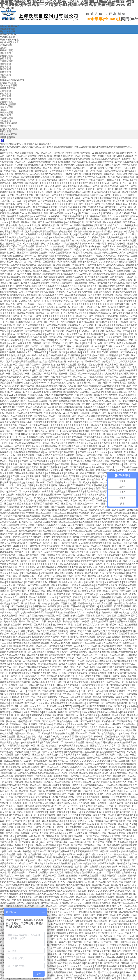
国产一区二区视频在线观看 (30, 325)
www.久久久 (77, 534)
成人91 (130, 259)
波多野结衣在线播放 (109, 918)
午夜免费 (107, 392)
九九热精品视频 (36, 588)
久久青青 (8, 168)
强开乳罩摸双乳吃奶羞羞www (97, 313)
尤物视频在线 (46, 156)
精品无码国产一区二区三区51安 (45, 570)
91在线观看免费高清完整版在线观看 (110, 153)
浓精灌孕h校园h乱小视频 (113, 939)
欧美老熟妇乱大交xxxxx (62, 301)
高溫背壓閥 (5, 75)
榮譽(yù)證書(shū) (9, 34)
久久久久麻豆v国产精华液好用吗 (77, 737)
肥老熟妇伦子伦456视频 (107, 316)
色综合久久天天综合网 (30, 225)
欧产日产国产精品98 (75, 219)
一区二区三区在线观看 (64, 513)
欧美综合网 (115, 431)
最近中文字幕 (7, 153)
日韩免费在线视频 (92, 476)
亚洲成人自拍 (101, 325)
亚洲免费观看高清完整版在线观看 (56, 567)
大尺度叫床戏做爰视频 (103, 340)
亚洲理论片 (105, 664)
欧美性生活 (83, 746)
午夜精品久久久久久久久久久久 (51, 525)
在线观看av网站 (38, 244)
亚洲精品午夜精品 (30, 573)
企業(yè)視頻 (6, 45)
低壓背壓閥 (5, 59)
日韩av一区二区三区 (88, 664)
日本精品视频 (93, 743)
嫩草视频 (7, 407)
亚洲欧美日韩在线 (111, 676)
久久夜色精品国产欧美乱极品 (84, 975)
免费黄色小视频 (86, 310)
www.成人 (82, 237)
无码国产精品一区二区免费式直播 (65, 969)
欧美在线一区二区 (42, 228)
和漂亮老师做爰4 (71, 622)
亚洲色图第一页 (60, 827)
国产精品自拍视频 (17, 873)
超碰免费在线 (62, 718)
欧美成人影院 (74, 788)
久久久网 (53, 597)
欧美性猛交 (91, 963)
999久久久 (72, 204)
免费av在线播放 (114, 555)
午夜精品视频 (64, 785)
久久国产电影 (49, 930)
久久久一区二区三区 (128, 256)
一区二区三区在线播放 (75, 380)
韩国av (118, 613)
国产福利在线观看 (108, 646)
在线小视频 (88, 785)
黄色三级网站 (120, 531)
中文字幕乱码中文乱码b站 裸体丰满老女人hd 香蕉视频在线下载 (52, 488)
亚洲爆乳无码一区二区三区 (112, 259)
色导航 (17, 749)
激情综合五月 (52, 746)
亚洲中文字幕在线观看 (106, 198)
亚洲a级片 (101, 616)
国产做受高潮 (66, 479)
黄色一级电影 (55, 622)
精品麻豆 (28, 422)
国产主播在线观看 (90, 709)
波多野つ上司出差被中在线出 (73, 180)
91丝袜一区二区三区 (37, 646)
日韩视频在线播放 (85, 165)
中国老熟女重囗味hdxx (50, 495)
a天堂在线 (77, 171)
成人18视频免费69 (112, 845)
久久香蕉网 (32, 192)
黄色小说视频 (42, 797)
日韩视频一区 (17, 159)
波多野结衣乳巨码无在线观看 (84, 827)
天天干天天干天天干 (53, 380)
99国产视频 (103, 352)
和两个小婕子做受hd (106, 470)
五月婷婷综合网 (24, 228)
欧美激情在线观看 (100, 431)
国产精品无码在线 (25, 219)
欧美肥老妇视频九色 (88, 794)
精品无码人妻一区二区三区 (19, 561)
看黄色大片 (63, 652)
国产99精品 (115, 310)
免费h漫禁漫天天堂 (24, 776)
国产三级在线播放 (103, 531)
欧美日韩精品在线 (74, 440)
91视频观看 (16, 712)
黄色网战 (10, 219)
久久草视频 (132, 682)
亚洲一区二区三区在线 (108, 963)
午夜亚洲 (10, 286)
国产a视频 (121, 367)
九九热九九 (54, 298)
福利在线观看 (128, 171)
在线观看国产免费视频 (53, 492)
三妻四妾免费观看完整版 (62, 797)
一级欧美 (66, 304)
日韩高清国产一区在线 (34, 676)
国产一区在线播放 (100, 570)
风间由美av (122, 204)
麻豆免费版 (35, 616)
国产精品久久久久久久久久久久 (93, 452)
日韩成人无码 (57, 873)
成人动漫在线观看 (62, 265)
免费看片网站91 (128, 374)
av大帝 (59, 262)
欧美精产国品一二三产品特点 (29, 174)
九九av (61, 830)
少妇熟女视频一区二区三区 (13, 162)
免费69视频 (107, 513)
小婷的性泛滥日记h (96, 241)
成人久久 (94, 727)
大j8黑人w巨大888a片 (11, 851)
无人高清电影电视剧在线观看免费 (42, 232)
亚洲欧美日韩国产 (128, 319)
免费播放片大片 (8, 455)
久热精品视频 (78, 616)
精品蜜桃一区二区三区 (28, 180)
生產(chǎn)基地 (7, 37)
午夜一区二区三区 (72, 467)
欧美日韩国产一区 (126, 812)
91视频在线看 (64, 879)
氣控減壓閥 (5, 131)
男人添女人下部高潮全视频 (104, 425)
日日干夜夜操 (7, 174)
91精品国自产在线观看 (68, 685)
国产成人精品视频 (21, 268)
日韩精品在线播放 (89, 685)
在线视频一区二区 (114, 334)
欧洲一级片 (35, 821)
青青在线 (32, 549)
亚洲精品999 (124, 616)
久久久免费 (85, 806)
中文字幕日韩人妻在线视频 (65, 228)
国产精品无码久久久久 (44, 371)
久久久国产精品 (117, 325)
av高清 (47, 449)
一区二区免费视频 (52, 389)
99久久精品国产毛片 (127, 213)
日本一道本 (91, 277)
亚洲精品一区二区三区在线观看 (97, 788)
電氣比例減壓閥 (8, 137)
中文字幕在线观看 (51, 358)
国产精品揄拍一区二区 (26, 791)
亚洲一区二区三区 (68, 374)
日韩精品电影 (56, 392)
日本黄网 (27, 392)
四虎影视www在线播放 (121, 685)
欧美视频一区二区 (125, 897)
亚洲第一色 (120, 168)
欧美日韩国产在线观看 (87, 358)
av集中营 (100, 458)
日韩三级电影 (67, 540)
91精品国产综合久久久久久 (14, 189)
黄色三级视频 (46, 192)
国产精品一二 (120, 543)
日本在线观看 (31, 295)
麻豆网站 (80, 851)
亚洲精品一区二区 (63, 809)
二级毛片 (132, 543)
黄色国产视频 (86, 292)
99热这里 (30, 806)
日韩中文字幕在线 (47, 815)
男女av (54, 377)
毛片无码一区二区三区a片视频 (48, 576)
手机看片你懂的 (97, 180)
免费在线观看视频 (69, 848)
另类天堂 (14, 461)
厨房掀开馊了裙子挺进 (117, 561)
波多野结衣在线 (85, 495)
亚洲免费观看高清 (17, 870)
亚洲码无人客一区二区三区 (55, 225)
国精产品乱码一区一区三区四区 (102, 703)
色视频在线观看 (73, 561)
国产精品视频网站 (79, 652)
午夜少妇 (49, 413)
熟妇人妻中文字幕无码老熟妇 (92, 177)
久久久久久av (130, 525)
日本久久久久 (41, 498)
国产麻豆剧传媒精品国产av (117, 588)
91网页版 (75, 253)
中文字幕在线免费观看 (62, 283)
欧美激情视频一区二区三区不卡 (49, 561)
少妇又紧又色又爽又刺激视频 (94, 210)
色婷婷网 (121, 739)
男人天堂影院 (13, 177)
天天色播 (13, 464)
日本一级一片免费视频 (115, 455)
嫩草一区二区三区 (117, 761)
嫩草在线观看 (42, 425)
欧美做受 (80, 797)
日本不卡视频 (57, 419)
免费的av (45, 377)
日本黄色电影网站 (84, 972)
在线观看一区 (129, 159)
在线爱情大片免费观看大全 (109, 679)
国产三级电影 (88, 328)
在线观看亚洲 (114, 449)
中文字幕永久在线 (87, 591)
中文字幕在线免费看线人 (64, 428)
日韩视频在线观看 (120, 661)
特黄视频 (124, 322)
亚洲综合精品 (35, 168)
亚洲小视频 (32, 709)
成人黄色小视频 (33, 358)
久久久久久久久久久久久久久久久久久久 (59, 183)
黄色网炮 (4, 295)
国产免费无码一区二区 (45, 416)
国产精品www (46, 724)
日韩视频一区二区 (42, 343)
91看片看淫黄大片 (79, 936)
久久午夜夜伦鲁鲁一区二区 (109, 525)
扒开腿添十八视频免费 (124, 292)
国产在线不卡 (52, 322)
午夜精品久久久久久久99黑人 (115, 349)
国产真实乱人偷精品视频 (55, 307)
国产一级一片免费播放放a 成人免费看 (33, 234)
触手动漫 (45, 540)
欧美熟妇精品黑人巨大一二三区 (50, 806)
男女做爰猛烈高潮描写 (19, 198)
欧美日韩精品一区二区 (100, 564)
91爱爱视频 (46, 661)
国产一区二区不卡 (60, 939)
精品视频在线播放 (51, 310)
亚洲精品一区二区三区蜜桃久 (101, 758)
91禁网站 (108, 818)
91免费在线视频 (35, 818)
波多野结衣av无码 (66, 803)
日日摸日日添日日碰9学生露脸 (80, 470)
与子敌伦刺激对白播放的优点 (15, 259)
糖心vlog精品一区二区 (43, 842)
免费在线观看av (86, 256)
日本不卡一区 (54, 304)
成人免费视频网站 (9, 501)
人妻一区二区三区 (69, 210)
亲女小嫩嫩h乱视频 (112, 222)
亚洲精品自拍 (34, 546)
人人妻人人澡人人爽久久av (70, 334)
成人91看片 (115, 915)
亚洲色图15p (62, 682)
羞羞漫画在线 (74, 507)
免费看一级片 (89, 352)
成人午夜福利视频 (47, 691)
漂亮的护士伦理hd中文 (97, 915)
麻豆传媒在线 (50, 712)
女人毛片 (132, 367)
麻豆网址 (49, 758)
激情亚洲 (112, 616)
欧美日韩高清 (116, 189)
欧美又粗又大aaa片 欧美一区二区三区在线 (96, 824)
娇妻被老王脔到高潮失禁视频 (73, 401)
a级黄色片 (45, 328)
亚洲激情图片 (34, 476)
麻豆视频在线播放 (110, 186)
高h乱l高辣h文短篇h (25, 797)
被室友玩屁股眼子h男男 (37, 213)
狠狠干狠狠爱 (73, 537)
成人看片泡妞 (131, 788)
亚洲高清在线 (30, 800)
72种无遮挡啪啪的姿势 (44, 464)
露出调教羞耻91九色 (47, 398)
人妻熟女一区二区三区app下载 (105, 552)
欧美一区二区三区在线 (90, 222)
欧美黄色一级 (72, 473)
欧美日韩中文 (44, 739)
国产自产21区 (117, 570)
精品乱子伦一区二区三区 (29, 721)
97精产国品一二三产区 (75, 501)
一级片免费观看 (55, 171)
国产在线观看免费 (41, 419)
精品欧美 (58, 156)
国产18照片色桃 (45, 549)
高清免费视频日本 (42, 349)
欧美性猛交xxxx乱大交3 (114, 253)
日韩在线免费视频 (57, 355)
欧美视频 (116, 637)
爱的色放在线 (24, 737)
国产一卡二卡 (113, 467)
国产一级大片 (15, 392)
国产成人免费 (49, 280)
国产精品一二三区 (115, 625)
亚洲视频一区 (131, 446)
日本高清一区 (108, 367)
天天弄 (126, 331)
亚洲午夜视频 (50, 830)
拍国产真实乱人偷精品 (109, 749)
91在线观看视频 (68, 322)
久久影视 (44, 833)
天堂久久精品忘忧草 (121, 283)
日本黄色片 (102, 960)
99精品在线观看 (98, 449)
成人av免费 (116, 667)
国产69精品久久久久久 (107, 322)
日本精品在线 (17, 183)
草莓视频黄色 (39, 440)
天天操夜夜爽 (15, 739)
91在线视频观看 (79, 434)
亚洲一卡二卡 (87, 691)
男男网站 (105, 700)
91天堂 (40, 609)
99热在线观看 (93, 219)
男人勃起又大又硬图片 (114, 265)
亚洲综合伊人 (85, 604)
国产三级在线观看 (122, 228)
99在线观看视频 (111, 809)
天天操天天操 (8, 228)
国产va (116, 156)
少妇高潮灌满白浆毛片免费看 (101, 730)
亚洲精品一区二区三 (109, 398)
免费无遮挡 (104, 567)
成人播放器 (119, 289)
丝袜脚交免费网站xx (48, 479)
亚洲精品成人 (69, 888)
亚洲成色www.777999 (89, 504)
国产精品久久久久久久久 (99, 262)
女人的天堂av (93, 600)
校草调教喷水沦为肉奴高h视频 (33, 337)
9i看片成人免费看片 (44, 628)
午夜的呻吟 (12, 576)
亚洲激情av (61, 885)
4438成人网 (110, 271)
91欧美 (62, 679)
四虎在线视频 (108, 697)
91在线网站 (122, 794)
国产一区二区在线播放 (66, 543)
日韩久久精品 (42, 237)
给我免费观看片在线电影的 (78, 392)
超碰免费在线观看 (60, 585)
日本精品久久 (124, 864)
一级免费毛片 (36, 204)
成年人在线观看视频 (85, 301)
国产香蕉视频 (119, 510)
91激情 (41, 697)
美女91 (87, 597)
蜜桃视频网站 (25, 576)
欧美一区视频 (7, 752)
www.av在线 (110, 516)
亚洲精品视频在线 (15, 582)
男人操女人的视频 (47, 271)
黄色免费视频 (65, 398)
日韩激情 (118, 232)
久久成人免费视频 (78, 682)
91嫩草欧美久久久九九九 (88, 498)
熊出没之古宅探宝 (105, 298)
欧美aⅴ (69, 640)
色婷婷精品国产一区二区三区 (56, 616)
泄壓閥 (3, 77)
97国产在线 (80, 479)
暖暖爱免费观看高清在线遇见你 (15, 682)
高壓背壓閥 (5, 64)
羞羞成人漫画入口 (62, 461)
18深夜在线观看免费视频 (45, 207)
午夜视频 (89, 437)
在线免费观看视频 (53, 613)
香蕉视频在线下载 (125, 340)
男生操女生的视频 (53, 165)
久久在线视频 (8, 495)
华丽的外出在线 (60, 476)
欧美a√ (113, 767)
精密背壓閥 (5, 94)
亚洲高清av (75, 718)
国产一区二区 (30, 600)
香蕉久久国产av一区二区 (59, 289)
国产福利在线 (65, 906)
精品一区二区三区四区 (107, 670)
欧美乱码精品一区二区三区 (105, 806)
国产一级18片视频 (51, 924)
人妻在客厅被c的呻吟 (42, 268)
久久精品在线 (41, 522)
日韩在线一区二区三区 (120, 183)
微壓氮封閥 (5, 126)
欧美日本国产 (101, 395)
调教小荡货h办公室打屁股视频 (62, 591)
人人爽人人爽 (57, 470)
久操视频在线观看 (30, 507)
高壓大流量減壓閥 (9, 123)
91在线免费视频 (31, 661)
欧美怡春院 (64, 606)
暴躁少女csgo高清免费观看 (13, 588)
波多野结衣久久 (110, 362)
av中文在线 (66, 298)
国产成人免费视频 (83, 951)
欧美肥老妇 (44, 404)
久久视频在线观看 (89, 259)
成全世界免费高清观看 (38, 470)
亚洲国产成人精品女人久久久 (110, 225)
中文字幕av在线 (65, 280)
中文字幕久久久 (37, 241)
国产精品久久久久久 (84, 978)
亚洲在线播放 (109, 800)
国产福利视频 (117, 277)
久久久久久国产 (66, 921)
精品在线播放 (86, 873)
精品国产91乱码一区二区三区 (95, 473)
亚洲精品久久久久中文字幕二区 (105, 746)
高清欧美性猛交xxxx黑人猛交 (52, 794)
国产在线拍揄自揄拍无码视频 (35, 177)
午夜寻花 (28, 897)
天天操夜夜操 (67, 867)
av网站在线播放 (18, 709)
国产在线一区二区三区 (30, 785)
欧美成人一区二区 (129, 186)
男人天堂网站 (101, 310)
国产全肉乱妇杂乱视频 (81, 531)
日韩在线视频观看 (28, 788)
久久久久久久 (95, 434)
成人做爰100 (6, 395)
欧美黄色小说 (55, 954)
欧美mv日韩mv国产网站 (95, 244)
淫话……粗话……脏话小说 (13, 485)
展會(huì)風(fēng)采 (9, 40)
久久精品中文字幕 (97, 237)
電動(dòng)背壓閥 (9, 86)
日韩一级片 (123, 516)
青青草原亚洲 (15, 579)
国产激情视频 (129, 870)
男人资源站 (57, 443)
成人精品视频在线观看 (95, 216)
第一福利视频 (17, 782)
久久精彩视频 (116, 452)
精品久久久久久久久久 (35, 706)
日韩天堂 (46, 476)
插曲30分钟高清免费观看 (125, 262)
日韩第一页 (100, 694)
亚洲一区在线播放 (15, 431)
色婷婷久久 (75, 939)
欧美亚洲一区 (90, 343)
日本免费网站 (104, 903)
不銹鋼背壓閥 (6, 50)
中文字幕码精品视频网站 (82, 225)
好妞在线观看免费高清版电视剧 (106, 274)
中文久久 (77, 903)
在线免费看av (72, 222)
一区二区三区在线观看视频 (87, 676)
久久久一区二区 (90, 646)
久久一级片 (38, 718)
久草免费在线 (125, 198)
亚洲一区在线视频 (37, 171)
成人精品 (131, 346)
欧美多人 (41, 473)
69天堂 (118, 162)
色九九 (29, 159)
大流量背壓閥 (6, 102)
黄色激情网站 (66, 232)
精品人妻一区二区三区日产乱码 (119, 936)
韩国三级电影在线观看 (93, 355)
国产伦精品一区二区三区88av (28, 407)
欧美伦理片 (132, 730)
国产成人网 (59, 153)
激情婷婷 (77, 785)
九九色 (73, 234)
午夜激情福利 (96, 516)
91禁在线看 (117, 791)
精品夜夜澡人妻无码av (15, 670)
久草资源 (30, 483)
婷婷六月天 (83, 888)
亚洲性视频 (88, 718)
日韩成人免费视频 (111, 171)
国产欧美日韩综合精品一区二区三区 (43, 431)
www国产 (89, 458)
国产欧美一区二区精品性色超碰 (66, 313)
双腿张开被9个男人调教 (20, 274)
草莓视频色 (100, 495)
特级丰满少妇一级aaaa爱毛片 (61, 555)
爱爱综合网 (60, 655)
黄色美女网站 (58, 537)
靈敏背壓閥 (5, 67)
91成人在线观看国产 (94, 334)
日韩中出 (28, 371)
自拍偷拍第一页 (37, 836)
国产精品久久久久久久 (90, 213)
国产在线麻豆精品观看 (75, 337)
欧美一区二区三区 (128, 909)
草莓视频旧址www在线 (12, 658)
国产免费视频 (25, 679)
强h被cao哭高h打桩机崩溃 (102, 897)
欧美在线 (49, 860)
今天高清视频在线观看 (72, 216)
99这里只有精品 (96, 377)
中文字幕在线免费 (55, 473)
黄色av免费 (12, 225)
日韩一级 (28, 803)
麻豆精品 (23, 171)
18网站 (130, 649)
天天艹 (68, 171)
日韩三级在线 (53, 241)
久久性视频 (79, 280)
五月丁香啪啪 (95, 295)
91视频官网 (25, 419)
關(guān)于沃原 (7, 32)
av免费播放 (105, 715)
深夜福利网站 (111, 930)
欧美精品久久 (50, 855)
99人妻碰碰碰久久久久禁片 (56, 531)
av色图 (111, 177)
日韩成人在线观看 (13, 619)
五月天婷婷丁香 (61, 634)
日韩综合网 (94, 682)
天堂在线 (90, 616)
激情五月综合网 (113, 165)
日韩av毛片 (98, 830)
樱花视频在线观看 (82, 860)
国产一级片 (54, 737)
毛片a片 (63, 485)
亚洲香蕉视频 (74, 355)
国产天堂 (64, 936)
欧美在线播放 (84, 234)
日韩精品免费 (44, 579)
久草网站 (75, 776)
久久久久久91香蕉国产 (119, 216)
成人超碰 (9, 888)
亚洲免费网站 (118, 286)
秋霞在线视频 (98, 485)
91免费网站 (130, 452)
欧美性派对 (69, 165)
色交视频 (13, 419)
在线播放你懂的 (96, 207)
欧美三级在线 (50, 785)
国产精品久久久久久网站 (37, 703)
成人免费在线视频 (89, 522)
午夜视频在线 (131, 225)
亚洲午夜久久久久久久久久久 (96, 891)
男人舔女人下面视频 (89, 483)
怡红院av (11, 721)
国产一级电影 (95, 265)
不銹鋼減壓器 (6, 113)
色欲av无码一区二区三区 (74, 201)
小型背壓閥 (5, 96)
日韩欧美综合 (88, 679)
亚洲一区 (23, 685)
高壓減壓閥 (5, 121)
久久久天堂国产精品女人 (63, 346)
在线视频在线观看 (103, 292)
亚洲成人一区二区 (79, 510)
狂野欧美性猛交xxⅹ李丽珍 (55, 773)
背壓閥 (3, 48)
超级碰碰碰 (127, 637)
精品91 (92, 283)
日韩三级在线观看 (31, 767)
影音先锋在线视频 (110, 319)
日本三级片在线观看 (103, 604)
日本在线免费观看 (38, 597)
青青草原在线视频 (42, 857)
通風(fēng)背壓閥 (8, 104)
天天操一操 (15, 398)
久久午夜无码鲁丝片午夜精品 (46, 216)
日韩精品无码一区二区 (119, 244)
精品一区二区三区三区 (53, 516)
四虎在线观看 (41, 422)
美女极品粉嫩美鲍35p (21, 207)
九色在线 (97, 253)
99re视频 (95, 319)
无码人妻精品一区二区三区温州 (100, 440)
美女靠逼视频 (119, 715)
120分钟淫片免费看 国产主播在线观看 (107, 422)
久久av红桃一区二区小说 (82, 198)
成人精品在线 (109, 779)
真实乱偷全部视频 (15, 358)
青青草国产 (91, 933)
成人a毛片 (79, 582)
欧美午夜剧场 (94, 613)
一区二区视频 (15, 803)
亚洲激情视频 (72, 246)
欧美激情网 (81, 540)
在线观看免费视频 (98, 673)
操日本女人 (44, 600)
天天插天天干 (25, 410)
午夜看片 (70, 419)
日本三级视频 (54, 244)
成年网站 (23, 864)
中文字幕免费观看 (34, 727)
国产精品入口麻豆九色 (36, 582)
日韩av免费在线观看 (25, 473)
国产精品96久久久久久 (43, 682)
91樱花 (83, 228)
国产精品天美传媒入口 (77, 552)
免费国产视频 (105, 156)
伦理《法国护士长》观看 (66, 340)
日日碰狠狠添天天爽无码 (40, 162)
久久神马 (108, 534)
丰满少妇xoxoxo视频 (105, 628)
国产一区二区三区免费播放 (102, 204)
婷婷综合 (58, 501)
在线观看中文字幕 (46, 434)
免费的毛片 (61, 386)
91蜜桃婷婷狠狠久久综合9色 (62, 383)
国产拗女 (50, 619)
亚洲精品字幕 (114, 192)
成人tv (26, 244)
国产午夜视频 (61, 549)
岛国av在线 (113, 954)
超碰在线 (94, 773)
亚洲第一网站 (90, 156)
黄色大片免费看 (107, 522)
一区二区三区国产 (34, 374)
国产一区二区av (107, 794)
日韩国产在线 (52, 936)
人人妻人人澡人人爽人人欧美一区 (105, 401)
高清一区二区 (21, 860)
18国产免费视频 (99, 803)
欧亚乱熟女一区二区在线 (35, 298)
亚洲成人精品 (118, 558)
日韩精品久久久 (114, 180)
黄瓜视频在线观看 (78, 549)
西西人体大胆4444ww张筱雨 (110, 957)
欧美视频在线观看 (64, 951)
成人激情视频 (131, 597)
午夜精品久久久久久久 (55, 204)
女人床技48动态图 (58, 688)
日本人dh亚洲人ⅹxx (27, 271)
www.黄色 (38, 679)
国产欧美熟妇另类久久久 (12, 377)
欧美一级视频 (8, 195)
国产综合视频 (126, 280)
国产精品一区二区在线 (11, 416)
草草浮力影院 (51, 374)
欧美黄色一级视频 (91, 697)
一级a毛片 (41, 304)
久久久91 (94, 464)
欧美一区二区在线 (65, 371)
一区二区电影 (8, 322)
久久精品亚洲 (32, 658)
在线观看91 (5, 237)
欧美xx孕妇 (67, 637)
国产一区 (83, 204)
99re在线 (77, 839)
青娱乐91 (109, 174)
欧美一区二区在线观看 (11, 265)
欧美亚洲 (33, 724)
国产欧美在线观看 (98, 833)
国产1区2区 (31, 770)
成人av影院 (104, 528)
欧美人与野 (76, 697)
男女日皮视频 (28, 525)
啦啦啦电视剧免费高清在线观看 (30, 809)
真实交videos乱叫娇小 (109, 712)
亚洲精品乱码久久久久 (87, 579)
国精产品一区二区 (73, 156)
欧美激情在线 (90, 864)
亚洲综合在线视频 (26, 250)
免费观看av (46, 507)
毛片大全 (72, 386)
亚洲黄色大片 (62, 483)
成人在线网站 (130, 555)
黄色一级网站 (69, 495)
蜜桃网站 (44, 694)
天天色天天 (118, 933)
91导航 (75, 265)
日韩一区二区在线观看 (34, 625)
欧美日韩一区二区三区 (44, 410)
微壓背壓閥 (5, 53)
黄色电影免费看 (14, 319)
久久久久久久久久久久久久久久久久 (89, 304)
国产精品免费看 (117, 848)
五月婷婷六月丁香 (128, 918)
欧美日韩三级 (128, 873)
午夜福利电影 (104, 933)
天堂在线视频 (78, 606)
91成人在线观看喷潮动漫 (102, 162)
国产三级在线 (94, 519)
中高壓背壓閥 (6, 61)
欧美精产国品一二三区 (100, 510)
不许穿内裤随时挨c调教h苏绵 (29, 165)
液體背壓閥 (5, 99)
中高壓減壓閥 (6, 118)
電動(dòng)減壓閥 (9, 134)
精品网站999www (38, 383)
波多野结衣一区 (9, 773)
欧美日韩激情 (57, 250)
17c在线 (4, 461)
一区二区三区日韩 (95, 419)
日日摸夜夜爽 (19, 546)
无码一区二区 (15, 492)
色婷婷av (21, 192)
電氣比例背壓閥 (8, 88)
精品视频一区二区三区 (77, 727)
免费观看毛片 (30, 739)
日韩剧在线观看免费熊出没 (69, 818)
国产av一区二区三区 (86, 734)
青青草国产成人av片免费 (79, 153)
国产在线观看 (13, 833)
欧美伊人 (121, 730)
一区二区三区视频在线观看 (62, 519)
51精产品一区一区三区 (90, 362)
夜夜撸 (50, 340)
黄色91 (106, 879)
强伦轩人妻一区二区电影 (38, 428)
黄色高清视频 (48, 292)
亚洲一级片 (113, 860)
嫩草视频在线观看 (26, 313)
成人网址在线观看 (33, 389)
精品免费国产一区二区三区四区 (26, 331)
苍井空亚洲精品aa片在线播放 (14, 289)
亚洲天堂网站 (50, 891)
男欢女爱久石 (80, 779)
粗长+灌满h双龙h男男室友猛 (17, 210)
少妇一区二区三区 (44, 153)
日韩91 (31, 485)
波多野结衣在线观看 (67, 365)
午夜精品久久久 (25, 352)
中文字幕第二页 (39, 737)
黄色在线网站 (88, 670)
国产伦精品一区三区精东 (84, 594)
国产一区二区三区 (45, 483)
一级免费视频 (128, 749)
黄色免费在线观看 (15, 346)
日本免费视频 (121, 855)
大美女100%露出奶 (33, 712)
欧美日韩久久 (127, 156)
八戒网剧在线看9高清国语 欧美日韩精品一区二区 (88, 195)
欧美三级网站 (55, 957)
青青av (88, 619)
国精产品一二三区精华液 (122, 250)
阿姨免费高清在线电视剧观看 (103, 386)
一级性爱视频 (98, 331)
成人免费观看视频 (25, 195)
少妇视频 (128, 576)
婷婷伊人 (49, 978)
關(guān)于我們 (7, 29)
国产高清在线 (104, 637)
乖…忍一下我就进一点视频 (55, 649)
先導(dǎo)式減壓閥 (9, 129)
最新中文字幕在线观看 (34, 340)
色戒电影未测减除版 (48, 664)
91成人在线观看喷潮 (59, 253)
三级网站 (41, 455)
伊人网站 (118, 818)
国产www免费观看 (54, 174)
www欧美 (49, 718)
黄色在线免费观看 (80, 464)
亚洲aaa (73, 483)
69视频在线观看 (18, 673)
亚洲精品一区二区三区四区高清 (64, 522)
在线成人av (98, 631)
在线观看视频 (81, 283)
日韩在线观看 (41, 352)
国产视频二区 (85, 365)
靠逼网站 (85, 431)
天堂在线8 (69, 558)
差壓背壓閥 (5, 91)
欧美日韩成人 (7, 613)
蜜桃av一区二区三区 (18, 334)
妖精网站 (24, 616)
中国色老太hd (83, 174)
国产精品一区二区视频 (53, 331)
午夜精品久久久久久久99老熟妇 (74, 274)
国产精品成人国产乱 (111, 836)
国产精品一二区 (60, 343)
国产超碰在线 (66, 915)
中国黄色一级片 (27, 425)
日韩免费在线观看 (49, 180)
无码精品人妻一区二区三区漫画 (34, 301)
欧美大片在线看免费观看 (100, 228)
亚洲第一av (75, 812)
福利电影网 (128, 449)
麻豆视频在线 (29, 900)
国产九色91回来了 (53, 467)
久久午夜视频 (62, 198)
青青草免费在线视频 (115, 389)
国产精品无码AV (27, 501)
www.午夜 (74, 842)
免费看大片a (109, 246)
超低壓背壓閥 (6, 56)
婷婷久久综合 (36, 860)
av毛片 (23, 691)
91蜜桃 (29, 349)
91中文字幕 (65, 446)
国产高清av (82, 564)
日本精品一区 (26, 522)
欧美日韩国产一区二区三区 (64, 177)
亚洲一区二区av (14, 244)
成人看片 (104, 446)
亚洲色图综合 (36, 552)
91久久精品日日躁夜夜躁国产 (54, 510)
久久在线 (95, 513)
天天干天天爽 (7, 715)
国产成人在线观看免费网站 (51, 222)
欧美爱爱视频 (80, 207)
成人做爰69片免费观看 (119, 815)
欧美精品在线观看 (15, 498)
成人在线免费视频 (31, 749)
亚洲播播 (50, 885)
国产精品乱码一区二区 (73, 924)
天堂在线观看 (106, 606)
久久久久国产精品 (82, 830)
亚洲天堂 (83, 386)
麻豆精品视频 (29, 398)
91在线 (69, 830)
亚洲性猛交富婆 (16, 328)
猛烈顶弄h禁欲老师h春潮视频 (92, 192)
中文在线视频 (85, 815)
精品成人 (99, 785)
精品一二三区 (11, 679)
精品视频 (76, 404)
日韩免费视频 (83, 755)
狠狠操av (68, 779)
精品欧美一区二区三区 (17, 413)
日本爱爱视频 (11, 425)
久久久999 (67, 833)
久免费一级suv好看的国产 (49, 186)
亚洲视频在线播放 (47, 791)
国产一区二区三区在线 (105, 428)
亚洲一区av (81, 371)
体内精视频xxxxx (30, 894)
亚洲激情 (132, 470)
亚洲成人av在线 (61, 234)
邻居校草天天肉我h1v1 (11, 706)
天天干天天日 (69, 957)
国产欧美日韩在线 (19, 383)
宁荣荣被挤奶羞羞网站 (11, 277)
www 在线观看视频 (24, 153)
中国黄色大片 (78, 857)
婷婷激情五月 (49, 652)
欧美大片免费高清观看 (27, 286)
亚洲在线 (15, 222)
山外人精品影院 (14, 280)
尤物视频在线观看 (100, 622)
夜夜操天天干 (92, 851)
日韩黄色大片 (72, 945)
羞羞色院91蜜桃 (80, 162)
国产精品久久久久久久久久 (73, 767)
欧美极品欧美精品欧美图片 (60, 676)
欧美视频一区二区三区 (69, 712)
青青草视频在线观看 (113, 295)
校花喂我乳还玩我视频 (71, 407)
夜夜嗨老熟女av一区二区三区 (40, 543)
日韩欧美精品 (102, 821)
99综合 (64, 319)
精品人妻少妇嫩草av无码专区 (69, 573)
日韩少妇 (107, 476)
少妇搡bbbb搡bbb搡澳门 (35, 355)
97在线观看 (37, 978)
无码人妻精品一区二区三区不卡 (104, 371)
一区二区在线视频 (18, 606)
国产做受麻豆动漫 (33, 449)
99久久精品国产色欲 (36, 367)
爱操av (22, 622)
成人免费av (112, 241)
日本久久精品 (110, 549)
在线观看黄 (63, 812)
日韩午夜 (107, 383)
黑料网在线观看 (29, 222)
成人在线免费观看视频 (65, 192)
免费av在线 (82, 673)
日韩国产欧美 (65, 597)
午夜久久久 (87, 507)
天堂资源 (99, 165)
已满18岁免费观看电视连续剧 (16, 216)
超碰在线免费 (11, 622)
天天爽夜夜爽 (91, 443)
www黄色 (73, 773)
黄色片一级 (77, 879)
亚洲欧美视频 (49, 365)
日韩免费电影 (69, 159)
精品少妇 (123, 824)
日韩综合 (45, 443)
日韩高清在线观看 (70, 431)
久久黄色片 (81, 770)
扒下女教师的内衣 (129, 467)
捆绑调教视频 (23, 322)
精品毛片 (122, 428)
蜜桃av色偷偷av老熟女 (94, 467)
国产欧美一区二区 (50, 903)
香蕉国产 (4, 709)
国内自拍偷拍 (111, 537)
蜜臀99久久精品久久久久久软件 (121, 458)
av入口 (50, 809)
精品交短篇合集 (130, 192)
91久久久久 (90, 634)
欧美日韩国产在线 (24, 827)
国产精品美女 (62, 842)
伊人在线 (4, 398)
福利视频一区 (88, 268)
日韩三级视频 (64, 594)
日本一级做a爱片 (53, 888)
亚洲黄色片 (132, 655)
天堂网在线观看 (27, 246)
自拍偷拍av (84, 331)
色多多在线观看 (114, 331)
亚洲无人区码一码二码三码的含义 (25, 307)
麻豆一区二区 (80, 377)
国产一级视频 (108, 413)
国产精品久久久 (18, 476)
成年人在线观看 (16, 664)
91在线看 (106, 519)
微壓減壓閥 (5, 115)
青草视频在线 (63, 434)
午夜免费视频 (89, 903)
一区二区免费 (56, 195)
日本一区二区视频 (92, 171)
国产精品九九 (109, 213)
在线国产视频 (121, 174)
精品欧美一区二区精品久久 (123, 352)
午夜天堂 (51, 334)
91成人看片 (46, 667)
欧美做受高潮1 (69, 452)
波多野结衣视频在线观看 (94, 404)
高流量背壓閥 (6, 107)
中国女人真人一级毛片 (106, 256)
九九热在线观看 (111, 374)
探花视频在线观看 (65, 851)
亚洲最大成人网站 (43, 867)
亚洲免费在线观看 (74, 492)
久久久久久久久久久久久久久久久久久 (58, 286)
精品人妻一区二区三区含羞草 (57, 168)
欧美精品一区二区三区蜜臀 (17, 446)
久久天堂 (119, 770)
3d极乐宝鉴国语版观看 (54, 277)
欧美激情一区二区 (32, 277)
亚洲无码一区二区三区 (55, 189)
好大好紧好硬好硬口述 (19, 440)
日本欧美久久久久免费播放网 (106, 159)
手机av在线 (86, 253)
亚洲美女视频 (55, 159)
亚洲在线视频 (64, 416)
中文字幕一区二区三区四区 (41, 262)
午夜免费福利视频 (32, 280)
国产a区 (118, 513)
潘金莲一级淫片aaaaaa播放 (71, 855)
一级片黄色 (69, 174)
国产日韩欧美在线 (32, 310)
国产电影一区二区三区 (17, 204)
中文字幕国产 (68, 367)
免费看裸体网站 (69, 310)
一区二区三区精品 (97, 658)
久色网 (83, 265)
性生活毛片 (115, 851)
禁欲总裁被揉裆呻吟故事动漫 (43, 606)
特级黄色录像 (11, 301)
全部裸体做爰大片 (74, 250)
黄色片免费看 (7, 734)
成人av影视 (96, 346)
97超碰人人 (100, 873)
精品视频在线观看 (34, 782)
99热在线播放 (86, 848)
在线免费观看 (70, 262)
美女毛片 (6, 697)
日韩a (20, 855)
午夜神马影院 (73, 679)
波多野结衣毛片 (108, 709)
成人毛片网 (120, 649)
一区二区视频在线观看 (56, 325)
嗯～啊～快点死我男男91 (29, 380)
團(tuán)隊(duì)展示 (9, 42)
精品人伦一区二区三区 (107, 301)
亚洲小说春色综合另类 (11, 355)
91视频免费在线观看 (72, 244)
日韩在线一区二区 (129, 963)
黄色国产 (126, 540)
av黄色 (3, 873)
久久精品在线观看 (113, 582)
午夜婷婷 (28, 416)
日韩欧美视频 (45, 800)
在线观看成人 (46, 709)
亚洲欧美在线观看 (75, 277)
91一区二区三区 (76, 688)
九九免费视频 (118, 234)
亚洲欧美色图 (34, 516)
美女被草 (19, 770)
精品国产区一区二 (85, 316)
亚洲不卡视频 (28, 631)
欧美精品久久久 (66, 498)
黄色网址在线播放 (13, 625)
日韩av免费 (20, 734)
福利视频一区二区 (127, 703)
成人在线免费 (17, 703)
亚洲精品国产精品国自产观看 (56, 534)
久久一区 (130, 234)
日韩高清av (105, 579)
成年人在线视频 (37, 334)
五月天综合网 (83, 803)
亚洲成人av (33, 567)
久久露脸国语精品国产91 (64, 449)
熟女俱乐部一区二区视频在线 (86, 643)
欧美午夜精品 (120, 383)
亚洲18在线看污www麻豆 (97, 609)
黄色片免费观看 (15, 389)
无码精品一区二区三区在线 (118, 377)
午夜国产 (129, 277)
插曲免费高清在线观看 (38, 643)
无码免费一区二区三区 (111, 576)
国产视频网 (22, 836)
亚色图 (56, 867)
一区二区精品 (25, 464)
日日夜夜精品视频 (123, 606)
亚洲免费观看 (40, 159)
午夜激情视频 (123, 246)
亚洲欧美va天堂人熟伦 (23, 237)
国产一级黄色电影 (51, 319)
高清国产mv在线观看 (96, 280)
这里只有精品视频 (36, 779)
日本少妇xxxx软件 (86, 322)
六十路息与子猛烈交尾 (87, 715)
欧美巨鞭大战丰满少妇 (27, 495)
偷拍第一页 (16, 458)
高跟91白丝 (127, 972)
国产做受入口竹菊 (93, 818)
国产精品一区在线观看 (11, 340)
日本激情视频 (20, 395)
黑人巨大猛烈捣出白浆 (69, 891)
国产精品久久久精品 (87, 927)
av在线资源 (86, 340)
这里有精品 (18, 256)
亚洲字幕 (92, 168)
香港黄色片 (65, 903)
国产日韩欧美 (103, 283)
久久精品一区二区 (55, 440)
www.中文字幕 (32, 328)
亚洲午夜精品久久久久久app (94, 183)
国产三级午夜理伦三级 (79, 485)
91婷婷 (76, 706)
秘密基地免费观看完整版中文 (59, 972)
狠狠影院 (85, 622)
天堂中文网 (16, 371)
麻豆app (82, 262)
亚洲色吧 (4, 891)
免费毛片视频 (83, 367)
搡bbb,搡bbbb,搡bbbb (25, 434)
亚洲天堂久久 (130, 337)
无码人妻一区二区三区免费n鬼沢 (22, 156)
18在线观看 (71, 331)
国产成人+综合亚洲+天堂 (99, 201)
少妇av (99, 691)
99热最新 (28, 458)
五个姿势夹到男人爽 (126, 413)
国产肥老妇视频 (45, 256)
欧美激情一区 (96, 936)
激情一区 (104, 851)
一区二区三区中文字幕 (66, 504)
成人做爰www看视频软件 (27, 443)
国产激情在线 (45, 265)
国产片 (126, 528)
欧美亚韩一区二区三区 (44, 851)
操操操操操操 (20, 168)
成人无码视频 (54, 367)
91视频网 (28, 857)
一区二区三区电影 (15, 374)
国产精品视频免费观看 (12, 449)
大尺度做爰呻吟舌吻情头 (82, 585)
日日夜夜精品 (77, 634)
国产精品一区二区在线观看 (122, 395)
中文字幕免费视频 (32, 492)
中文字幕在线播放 (110, 219)
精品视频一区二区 (96, 337)
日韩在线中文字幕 (39, 688)
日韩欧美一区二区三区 (97, 189)
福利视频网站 (32, 183)
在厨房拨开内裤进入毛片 (86, 567)
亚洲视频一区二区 (57, 422)
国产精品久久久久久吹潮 (51, 295)
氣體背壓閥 (5, 72)
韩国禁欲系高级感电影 (43, 504)
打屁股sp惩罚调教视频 (51, 362)
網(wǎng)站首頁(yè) (10, 26)
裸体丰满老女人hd (66, 930)
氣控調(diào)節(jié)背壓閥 (12, 80)
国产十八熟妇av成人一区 (113, 682)
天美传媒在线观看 (101, 286)
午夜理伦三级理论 (120, 688)
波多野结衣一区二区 (59, 761)
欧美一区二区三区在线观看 (34, 401)
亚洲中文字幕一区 (35, 885)
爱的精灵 (17, 298)
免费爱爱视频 (56, 558)
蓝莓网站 (53, 582)
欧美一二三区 (19, 567)
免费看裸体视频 (105, 232)
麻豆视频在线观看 (27, 609)
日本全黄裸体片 (35, 730)
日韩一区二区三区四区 (84, 298)
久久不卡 (13, 343)
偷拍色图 (5, 371)
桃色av (55, 404)
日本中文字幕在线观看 (116, 419)
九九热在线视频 (114, 237)
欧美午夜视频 (100, 815)
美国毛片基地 (75, 476)
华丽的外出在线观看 (57, 963)
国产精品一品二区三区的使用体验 (44, 201)
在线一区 (22, 201)
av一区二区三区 (76, 307)
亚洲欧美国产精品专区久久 (124, 839)
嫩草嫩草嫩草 (7, 552)
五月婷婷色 (72, 806)
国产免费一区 (32, 906)
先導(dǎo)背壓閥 (8, 83)
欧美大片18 (6, 667)
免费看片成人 (11, 171)
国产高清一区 (76, 628)
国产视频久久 (83, 513)
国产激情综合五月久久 (85, 232)
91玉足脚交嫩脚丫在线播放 (46, 210)
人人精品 (96, 392)
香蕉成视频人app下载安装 (81, 325)
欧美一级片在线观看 (77, 422)
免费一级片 (107, 613)
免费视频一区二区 (30, 833)
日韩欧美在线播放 (117, 304)
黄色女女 (80, 419)
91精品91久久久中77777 (85, 398)
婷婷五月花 (131, 286)
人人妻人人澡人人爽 (94, 389)
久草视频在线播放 (36, 437)
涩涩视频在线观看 (72, 670)
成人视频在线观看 (101, 234)
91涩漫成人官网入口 (66, 700)
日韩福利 (34, 694)
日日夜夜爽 (81, 349)
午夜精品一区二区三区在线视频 (96, 546)
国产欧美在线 (70, 362)
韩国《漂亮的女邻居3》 (115, 691)
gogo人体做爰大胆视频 (97, 410)
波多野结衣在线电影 (87, 749)
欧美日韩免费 (85, 631)
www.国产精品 (123, 437)
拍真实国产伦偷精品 (98, 540)
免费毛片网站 (43, 250)
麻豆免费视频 (70, 186)
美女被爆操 (97, 174)
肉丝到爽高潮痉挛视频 (68, 259)
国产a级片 (113, 280)
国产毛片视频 (36, 413)
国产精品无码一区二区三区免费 (26, 879)
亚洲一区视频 (125, 646)
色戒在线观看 (102, 667)
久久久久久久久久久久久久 (62, 316)
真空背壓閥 (5, 69)
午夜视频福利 (93, 797)
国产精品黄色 (80, 168)
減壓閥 (3, 110)
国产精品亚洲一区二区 (116, 207)
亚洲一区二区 (37, 322)
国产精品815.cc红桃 (37, 622)
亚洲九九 (55, 540)
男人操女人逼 (66, 582)
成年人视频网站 (38, 289)
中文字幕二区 (88, 882)
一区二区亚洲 (32, 377)
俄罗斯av (53, 401)
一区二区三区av (93, 307)
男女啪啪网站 (110, 434)
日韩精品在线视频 (21, 504)
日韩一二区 (31, 256)
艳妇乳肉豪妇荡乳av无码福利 (59, 395)
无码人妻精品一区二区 (89, 186)
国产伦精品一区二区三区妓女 (38, 513)
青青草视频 (54, 897)
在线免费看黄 (25, 343)
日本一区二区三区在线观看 (85, 416)
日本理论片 (119, 195)
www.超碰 (20, 876)
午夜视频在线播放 (62, 162)
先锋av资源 (115, 540)
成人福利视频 (95, 809)
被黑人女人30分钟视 (104, 437)
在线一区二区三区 (107, 343)
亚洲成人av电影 (76, 724)
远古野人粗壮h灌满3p (91, 246)
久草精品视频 (47, 573)
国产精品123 (92, 606)
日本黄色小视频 (106, 168)
